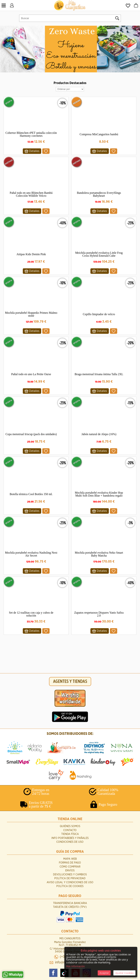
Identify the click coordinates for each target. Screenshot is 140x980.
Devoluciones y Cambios (70, 875)
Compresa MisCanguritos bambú (99, 134)
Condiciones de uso (70, 842)
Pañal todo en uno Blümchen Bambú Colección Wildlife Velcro (31, 194)
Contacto (70, 830)
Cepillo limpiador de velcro (99, 314)
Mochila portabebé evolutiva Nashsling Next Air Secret (31, 554)
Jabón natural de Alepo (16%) (99, 434)
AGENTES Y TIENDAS (70, 681)
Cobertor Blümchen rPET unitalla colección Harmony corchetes (31, 134)
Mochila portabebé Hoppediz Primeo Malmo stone (31, 314)
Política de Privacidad (70, 878)
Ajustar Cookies (124, 973)
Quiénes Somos (70, 826)
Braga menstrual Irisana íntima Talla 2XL (99, 374)
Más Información (75, 967)
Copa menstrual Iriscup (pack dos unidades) (31, 434)
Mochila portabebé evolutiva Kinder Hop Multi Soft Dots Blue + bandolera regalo (99, 494)
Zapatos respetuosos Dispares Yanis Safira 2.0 (99, 614)
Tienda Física (70, 834)
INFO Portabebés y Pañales (70, 838)
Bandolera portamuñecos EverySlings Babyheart (99, 194)
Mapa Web (70, 859)
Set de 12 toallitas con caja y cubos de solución (31, 614)
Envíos (70, 871)
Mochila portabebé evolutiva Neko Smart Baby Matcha (99, 554)
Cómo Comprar (70, 867)
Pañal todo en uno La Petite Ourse (31, 374)
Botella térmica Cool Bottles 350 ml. (31, 494)
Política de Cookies (70, 886)
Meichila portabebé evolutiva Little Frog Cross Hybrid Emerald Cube (99, 254)
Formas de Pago (70, 863)
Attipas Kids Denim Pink (31, 254)
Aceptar (104, 973)
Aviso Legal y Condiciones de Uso (70, 882)
